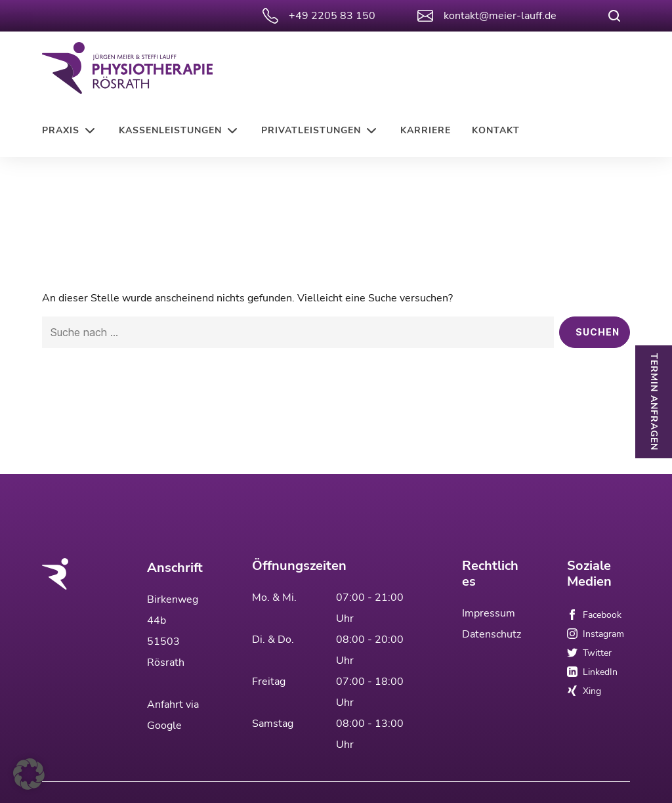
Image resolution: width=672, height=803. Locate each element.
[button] (29, 774)
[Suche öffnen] (614, 16)
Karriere (426, 130)
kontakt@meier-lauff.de (487, 16)
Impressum (489, 607)
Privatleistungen (311, 130)
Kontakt (496, 130)
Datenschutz (492, 628)
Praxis (61, 130)
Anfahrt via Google (173, 709)
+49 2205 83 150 (319, 16)
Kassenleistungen (170, 130)
